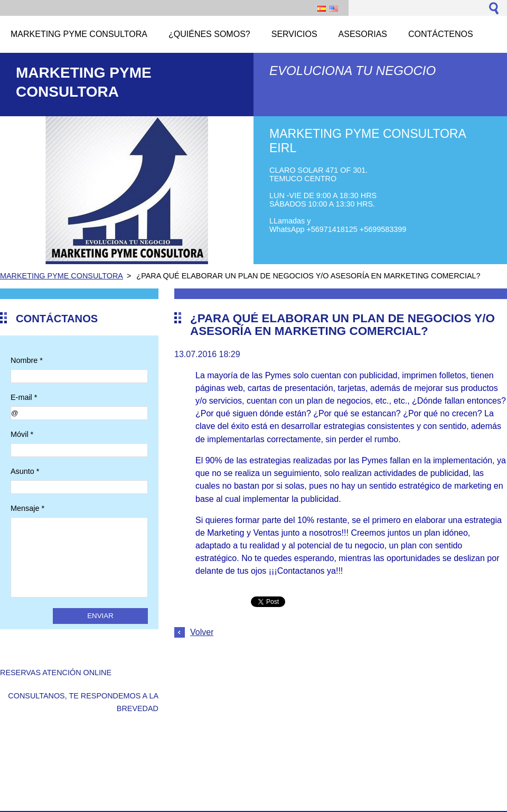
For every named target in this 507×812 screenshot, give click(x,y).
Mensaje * (27, 508)
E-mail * (24, 397)
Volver (202, 632)
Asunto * (25, 471)
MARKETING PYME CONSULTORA (62, 276)
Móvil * (22, 434)
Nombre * (27, 360)
